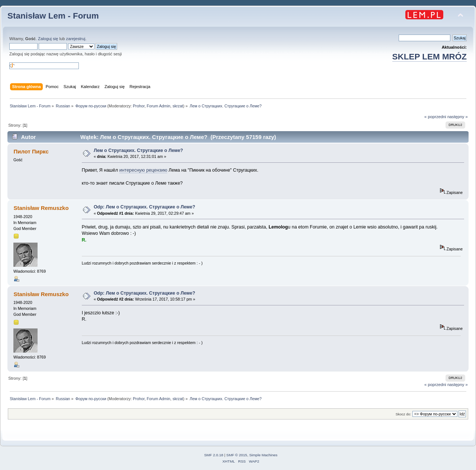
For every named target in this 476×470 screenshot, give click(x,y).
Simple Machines (263, 455)
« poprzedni (435, 117)
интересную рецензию (143, 170)
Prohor (139, 106)
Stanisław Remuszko (41, 208)
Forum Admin (159, 106)
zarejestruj (76, 39)
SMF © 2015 (237, 455)
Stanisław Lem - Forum (53, 16)
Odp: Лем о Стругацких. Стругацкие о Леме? (144, 207)
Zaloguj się (48, 39)
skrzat (178, 106)
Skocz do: (403, 414)
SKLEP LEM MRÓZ (430, 57)
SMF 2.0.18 (214, 455)
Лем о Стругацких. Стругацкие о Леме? (138, 150)
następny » (458, 117)
